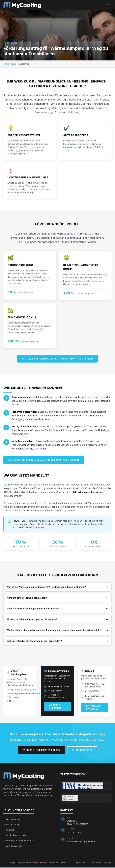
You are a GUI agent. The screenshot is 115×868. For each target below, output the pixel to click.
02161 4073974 (92, 691)
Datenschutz (95, 863)
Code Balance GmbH (55, 862)
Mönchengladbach (13, 694)
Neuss (11, 701)
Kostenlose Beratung (93, 708)
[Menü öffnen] (109, 5)
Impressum (80, 863)
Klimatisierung (11, 824)
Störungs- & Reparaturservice (54, 696)
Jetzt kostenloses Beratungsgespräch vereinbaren (57, 359)
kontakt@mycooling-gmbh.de (95, 697)
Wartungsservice (54, 691)
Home (6, 64)
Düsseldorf (13, 697)
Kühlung (9, 830)
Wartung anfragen (55, 707)
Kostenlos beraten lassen (41, 750)
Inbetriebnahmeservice (57, 687)
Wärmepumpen (12, 819)
